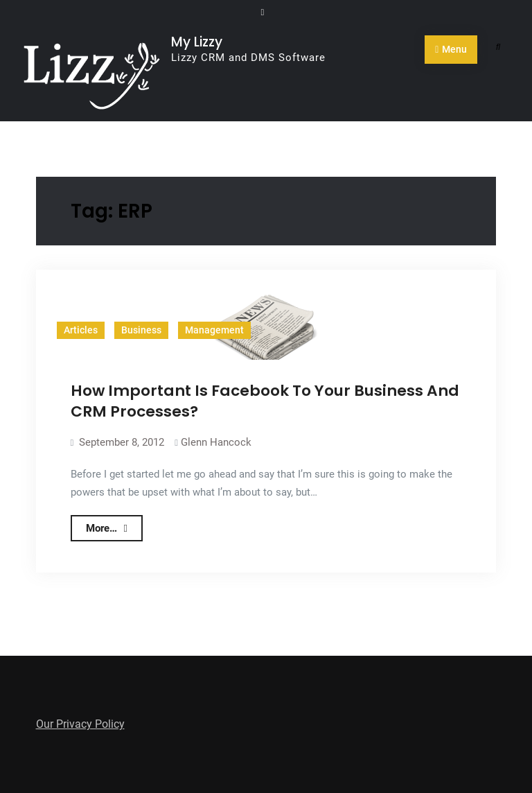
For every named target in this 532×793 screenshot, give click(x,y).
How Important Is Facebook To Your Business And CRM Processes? (265, 401)
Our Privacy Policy (80, 724)
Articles (81, 330)
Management (214, 330)
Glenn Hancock (216, 442)
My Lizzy (197, 42)
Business (141, 330)
